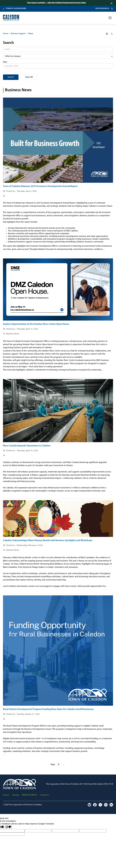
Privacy (6, 795)
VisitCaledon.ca (102, 9)
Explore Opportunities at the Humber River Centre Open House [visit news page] (36, 324)
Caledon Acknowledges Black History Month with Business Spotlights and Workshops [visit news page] (48, 540)
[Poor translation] (8, 827)
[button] (110, 18)
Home (6, 34)
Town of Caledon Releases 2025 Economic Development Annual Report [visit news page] (40, 186)
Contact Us (44, 795)
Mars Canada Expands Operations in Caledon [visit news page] (27, 446)
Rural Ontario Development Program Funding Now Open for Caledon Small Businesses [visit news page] (48, 709)
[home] (11, 18)
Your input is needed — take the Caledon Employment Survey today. (57, 3)
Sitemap (15, 795)
